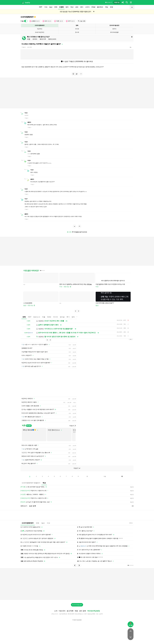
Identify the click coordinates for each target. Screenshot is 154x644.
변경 (111, 7)
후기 (68, 317)
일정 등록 (33, 506)
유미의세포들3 (114, 32)
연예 (56, 7)
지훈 (59, 21)
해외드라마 (52, 39)
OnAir (49, 317)
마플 (44, 317)
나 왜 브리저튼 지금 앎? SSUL (34, 487)
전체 (24, 317)
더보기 (72, 426)
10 (87, 476)
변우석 (114, 29)
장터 (67, 7)
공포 (77, 7)
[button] (76, 311)
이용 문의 (62, 611)
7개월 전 (24, 47)
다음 (105, 476)
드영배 (61, 7)
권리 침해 (82, 611)
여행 (29, 39)
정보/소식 (37, 317)
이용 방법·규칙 (109, 2)
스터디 (87, 7)
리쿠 (70, 21)
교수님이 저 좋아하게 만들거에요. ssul (36, 502)
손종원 (35, 21)
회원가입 (117, 2)
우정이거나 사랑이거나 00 (35, 498)
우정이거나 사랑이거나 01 (35, 491)
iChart (93, 7)
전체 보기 (24, 506)
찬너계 (77, 32)
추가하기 (29, 426)
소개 (56, 611)
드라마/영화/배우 (27, 17)
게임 (106, 7)
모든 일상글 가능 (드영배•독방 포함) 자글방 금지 (75, 12)
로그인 (69, 232)
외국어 (35, 39)
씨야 (47, 21)
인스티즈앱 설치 (77, 605)
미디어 (55, 317)
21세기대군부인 (40, 32)
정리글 (62, 317)
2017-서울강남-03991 (90, 614)
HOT (41, 7)
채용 (76, 611)
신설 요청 (82, 21)
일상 (51, 7)
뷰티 (82, 7)
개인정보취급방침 (93, 611)
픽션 (72, 7)
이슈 (46, 7)
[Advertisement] (77, 584)
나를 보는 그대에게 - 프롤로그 (34, 494)
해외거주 (43, 39)
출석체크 (100, 7)
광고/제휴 (70, 611)
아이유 (77, 29)
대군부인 (40, 29)
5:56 (131, 523)
